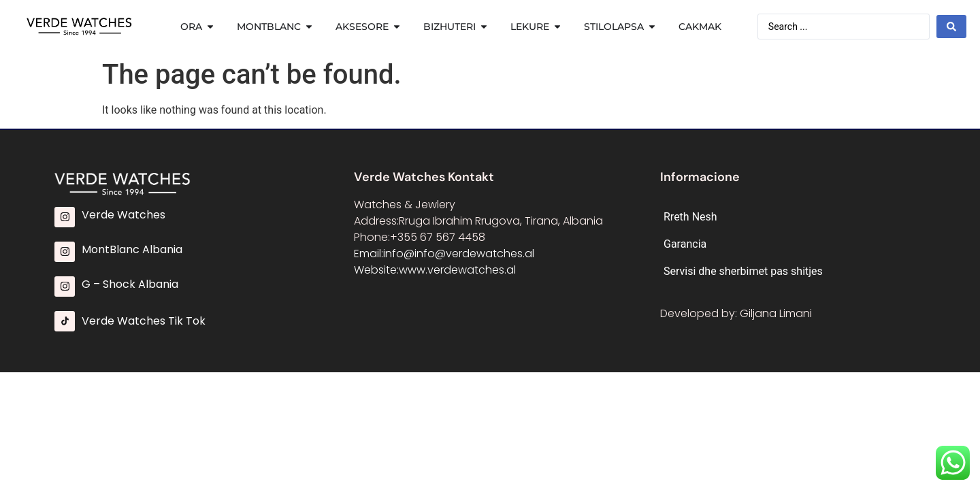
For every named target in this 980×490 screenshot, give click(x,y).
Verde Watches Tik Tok (144, 321)
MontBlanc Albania (132, 249)
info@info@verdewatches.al (459, 254)
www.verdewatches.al (457, 270)
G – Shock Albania (130, 284)
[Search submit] (951, 27)
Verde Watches (124, 215)
